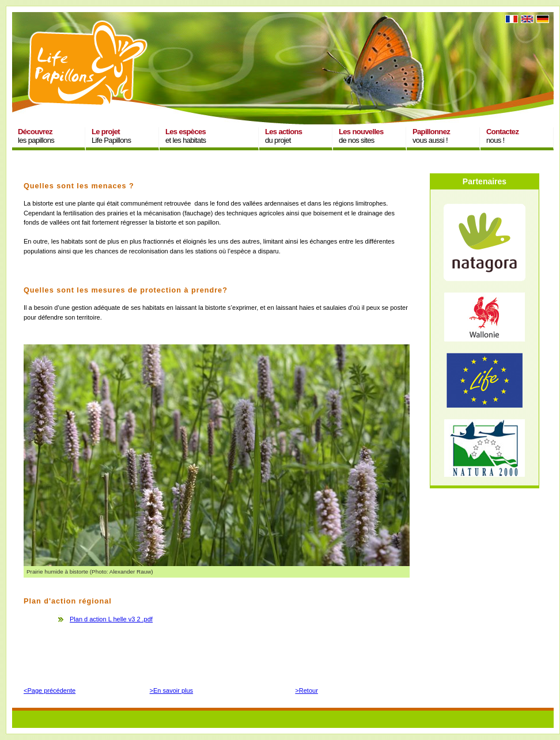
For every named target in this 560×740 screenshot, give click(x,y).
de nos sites (361, 136)
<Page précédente (50, 690)
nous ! (502, 136)
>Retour (306, 690)
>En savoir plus (172, 690)
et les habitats (186, 136)
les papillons (36, 136)
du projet (283, 136)
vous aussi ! (431, 136)
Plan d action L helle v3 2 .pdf (111, 619)
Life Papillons (111, 136)
